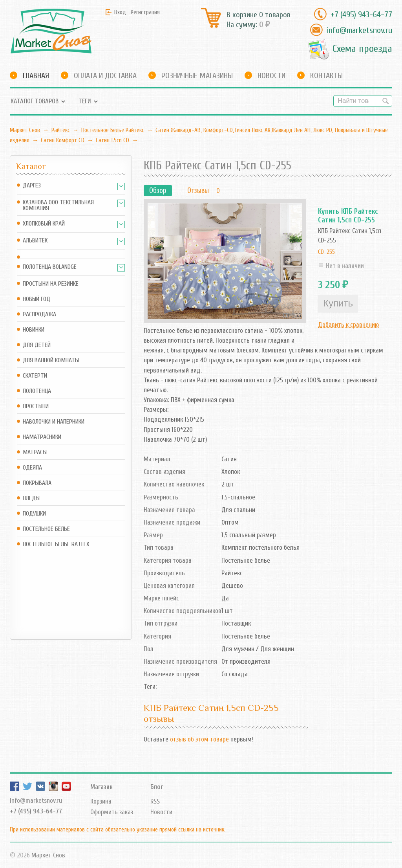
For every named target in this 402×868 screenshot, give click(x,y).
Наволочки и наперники (54, 422)
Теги (85, 101)
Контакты (326, 76)
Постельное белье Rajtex (56, 544)
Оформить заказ (112, 812)
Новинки (34, 330)
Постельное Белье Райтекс (113, 130)
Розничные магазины (197, 76)
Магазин (101, 787)
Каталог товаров (35, 101)
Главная (36, 76)
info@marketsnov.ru (359, 30)
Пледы (31, 498)
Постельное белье (46, 529)
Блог (157, 787)
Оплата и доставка (105, 76)
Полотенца (37, 391)
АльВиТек (35, 241)
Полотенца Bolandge (50, 267)
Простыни (36, 406)
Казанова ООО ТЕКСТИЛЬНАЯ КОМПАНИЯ (58, 206)
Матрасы (35, 452)
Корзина (101, 801)
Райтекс (61, 130)
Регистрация (145, 12)
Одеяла (32, 468)
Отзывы (198, 191)
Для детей (37, 345)
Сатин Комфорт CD (63, 140)
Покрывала (37, 483)
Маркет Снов (25, 130)
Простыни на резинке (51, 284)
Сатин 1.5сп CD (112, 140)
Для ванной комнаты (51, 361)
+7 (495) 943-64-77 (361, 15)
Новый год (37, 299)
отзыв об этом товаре (199, 739)
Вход (120, 12)
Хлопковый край (44, 224)
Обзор (158, 191)
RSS (155, 801)
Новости (271, 76)
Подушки (34, 514)
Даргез (32, 186)
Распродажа (39, 315)
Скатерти (35, 376)
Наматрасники (42, 437)
